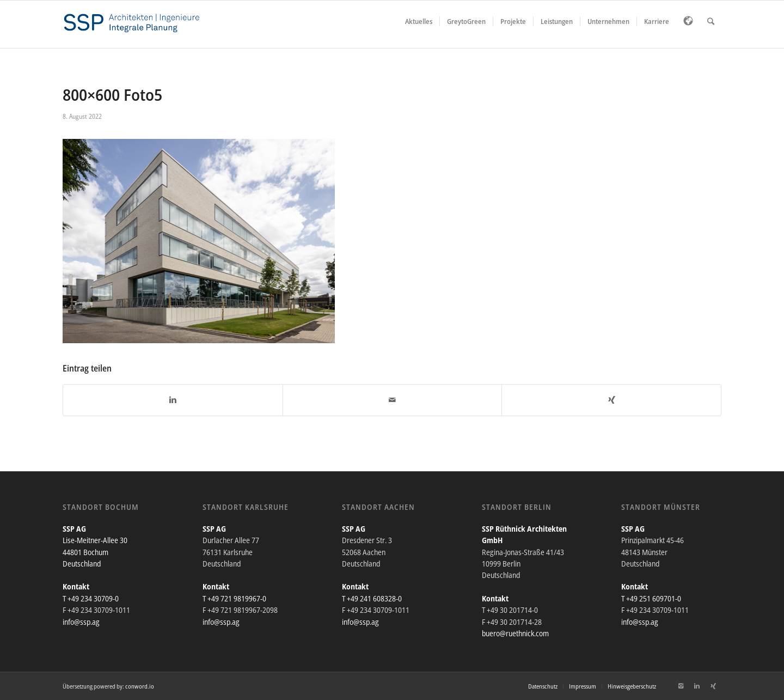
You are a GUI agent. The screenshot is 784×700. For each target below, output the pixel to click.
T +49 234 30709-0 (91, 598)
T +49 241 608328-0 (372, 598)
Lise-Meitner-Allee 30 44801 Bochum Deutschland (95, 552)
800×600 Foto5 (112, 95)
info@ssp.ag (81, 622)
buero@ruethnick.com (515, 633)
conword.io (140, 686)
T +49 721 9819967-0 (234, 598)
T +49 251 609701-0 (651, 598)
